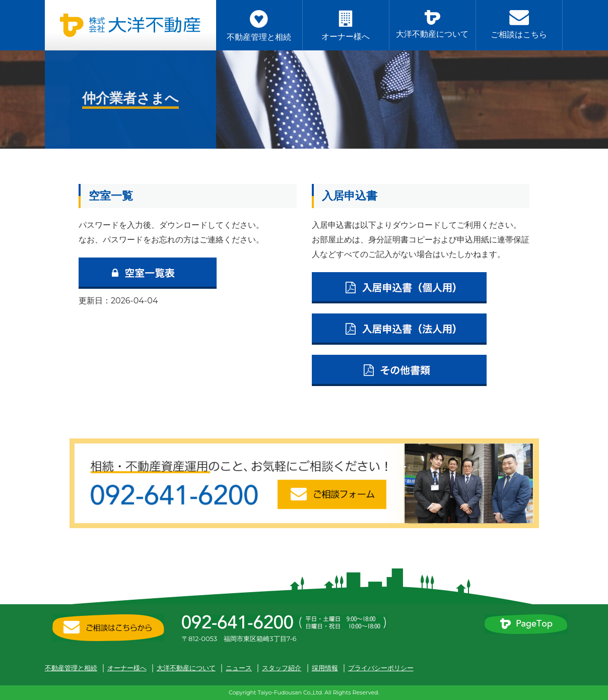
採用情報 (325, 668)
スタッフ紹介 (282, 668)
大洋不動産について (186, 668)
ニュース (239, 668)
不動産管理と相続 (71, 668)
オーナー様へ (127, 668)
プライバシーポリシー (381, 668)
